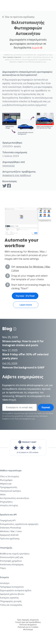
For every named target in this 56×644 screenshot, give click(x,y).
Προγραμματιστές (9, 487)
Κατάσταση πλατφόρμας (12, 564)
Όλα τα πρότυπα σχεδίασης (18, 17)
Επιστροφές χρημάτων (11, 561)
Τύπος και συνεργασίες (11, 605)
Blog (9, 329)
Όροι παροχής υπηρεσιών (12, 57)
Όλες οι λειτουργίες (10, 476)
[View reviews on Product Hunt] (28, 448)
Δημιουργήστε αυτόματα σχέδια (16, 590)
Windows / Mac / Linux (11, 531)
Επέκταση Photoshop (11, 528)
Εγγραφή (46, 407)
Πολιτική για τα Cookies (28, 627)
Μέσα (3, 494)
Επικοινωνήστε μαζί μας (12, 557)
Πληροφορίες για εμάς (11, 601)
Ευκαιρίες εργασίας (9, 598)
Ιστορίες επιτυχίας (9, 505)
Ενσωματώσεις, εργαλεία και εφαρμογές (19, 524)
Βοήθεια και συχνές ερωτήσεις (15, 554)
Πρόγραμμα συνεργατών (12, 587)
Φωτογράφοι (6, 480)
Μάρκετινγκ (6, 484)
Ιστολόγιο (5, 583)
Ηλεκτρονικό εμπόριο (10, 491)
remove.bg (9, 166)
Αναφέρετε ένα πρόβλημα (17, 175)
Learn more (26, 305)
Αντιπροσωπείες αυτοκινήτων (15, 498)
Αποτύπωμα (28, 629)
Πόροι (3, 568)
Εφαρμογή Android (9, 535)
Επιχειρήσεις (6, 502)
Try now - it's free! (25, 296)
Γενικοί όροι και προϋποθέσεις (28, 622)
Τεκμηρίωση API (8, 520)
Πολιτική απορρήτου (36, 62)
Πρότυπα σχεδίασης (10, 539)
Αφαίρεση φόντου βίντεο (12, 594)
